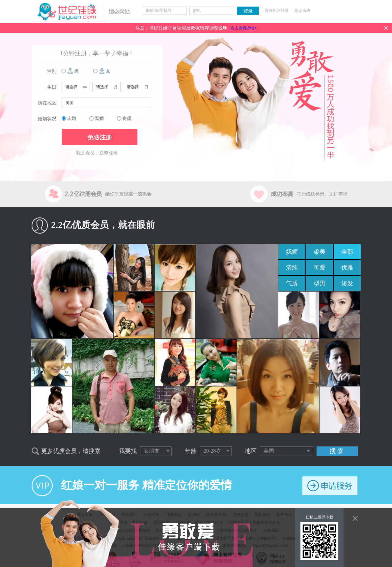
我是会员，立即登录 (97, 153)
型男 (320, 283)
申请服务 (330, 486)
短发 (347, 283)
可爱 (320, 268)
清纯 (292, 268)
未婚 (71, 118)
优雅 (347, 268)
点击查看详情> (244, 28)
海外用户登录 (277, 11)
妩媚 (292, 252)
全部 (347, 252)
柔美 (320, 252)
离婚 (99, 118)
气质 (292, 283)
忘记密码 (302, 11)
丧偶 (127, 118)
